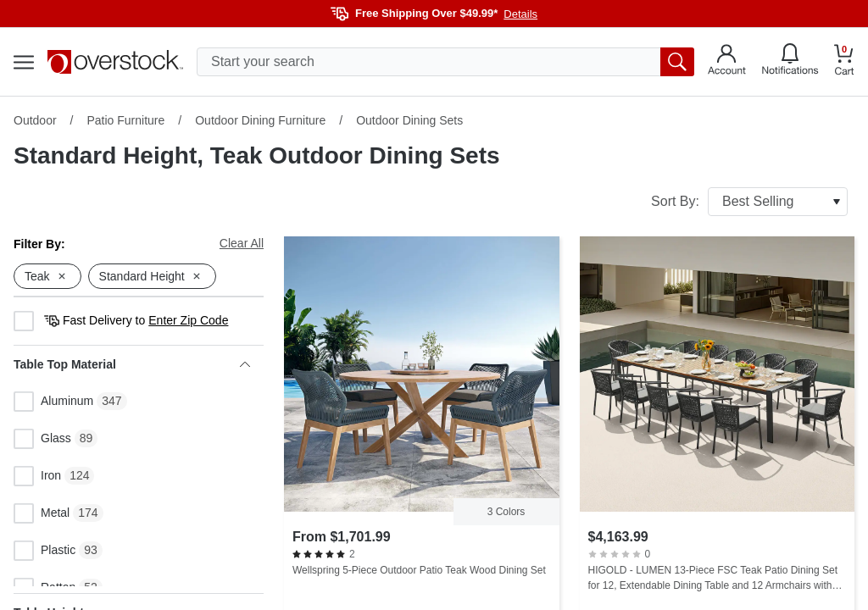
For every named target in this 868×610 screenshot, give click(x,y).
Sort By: (749, 202)
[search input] (445, 62)
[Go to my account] (727, 62)
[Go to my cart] (844, 62)
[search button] (677, 62)
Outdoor (35, 120)
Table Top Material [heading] (132, 364)
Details (520, 14)
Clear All (242, 243)
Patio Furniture (125, 120)
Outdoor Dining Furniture (260, 120)
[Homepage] (115, 62)
